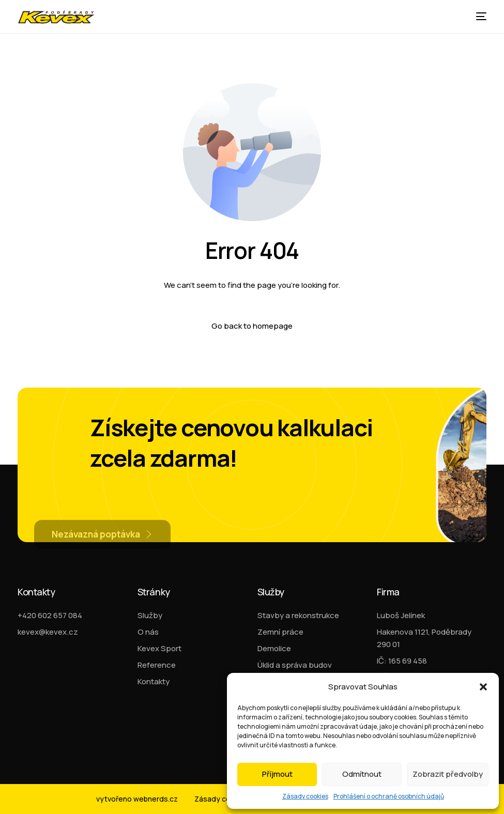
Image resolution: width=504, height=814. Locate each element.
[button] (483, 687)
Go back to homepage (252, 326)
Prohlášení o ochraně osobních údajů (389, 796)
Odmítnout (362, 774)
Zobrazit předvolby (448, 774)
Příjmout (277, 774)
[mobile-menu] (479, 17)
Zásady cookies (305, 796)
